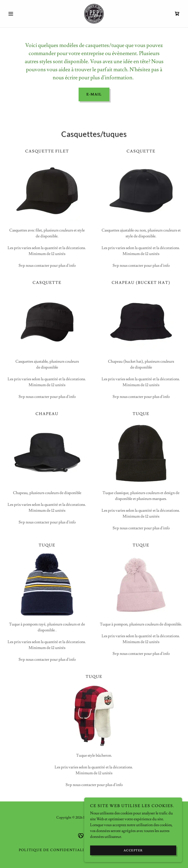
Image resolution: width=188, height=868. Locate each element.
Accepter (133, 851)
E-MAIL (94, 94)
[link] (94, 14)
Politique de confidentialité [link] (54, 850)
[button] (19, 14)
